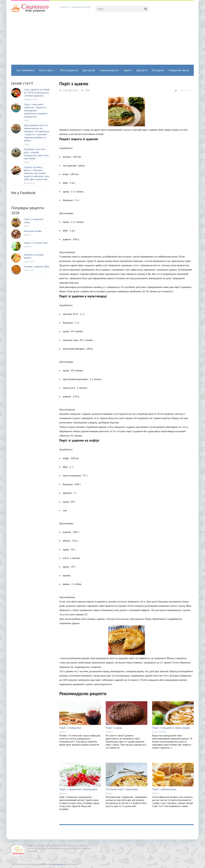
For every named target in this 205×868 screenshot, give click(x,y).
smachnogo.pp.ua (58, 864)
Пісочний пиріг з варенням (122, 789)
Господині (158, 70)
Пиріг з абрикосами (164, 789)
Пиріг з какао (114, 728)
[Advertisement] (102, 41)
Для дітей (89, 70)
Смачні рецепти (109, 70)
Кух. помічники (25, 70)
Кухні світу (46, 70)
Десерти (142, 70)
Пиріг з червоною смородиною (78, 789)
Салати (128, 70)
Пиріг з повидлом (70, 728)
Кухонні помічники (159, 732)
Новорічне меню (179, 70)
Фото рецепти (69, 70)
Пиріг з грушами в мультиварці (171, 728)
